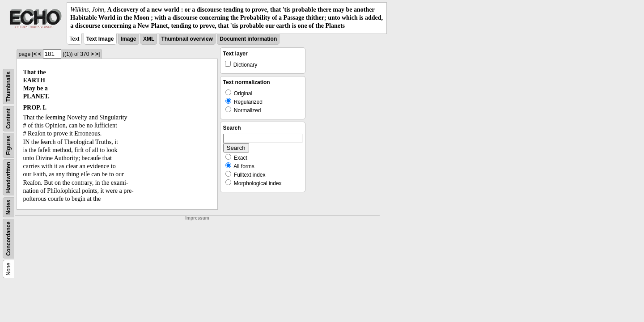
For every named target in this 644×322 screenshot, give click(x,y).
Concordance (8, 239)
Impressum (197, 218)
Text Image (100, 39)
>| (97, 54)
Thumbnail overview (187, 39)
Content (8, 118)
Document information (248, 39)
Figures (8, 145)
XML (149, 39)
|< (34, 54)
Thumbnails (8, 86)
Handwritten (8, 177)
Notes (8, 207)
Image (129, 39)
